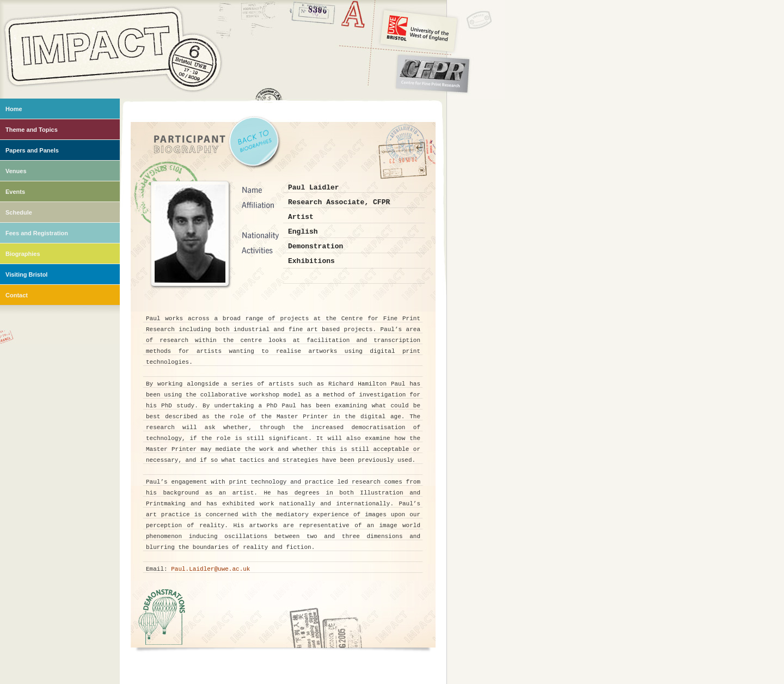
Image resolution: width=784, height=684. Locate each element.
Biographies (23, 254)
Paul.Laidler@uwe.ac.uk (210, 569)
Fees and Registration (37, 233)
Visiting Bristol (26, 274)
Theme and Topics (32, 130)
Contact (17, 295)
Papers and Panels (32, 150)
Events (15, 192)
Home (14, 109)
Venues (16, 171)
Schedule (19, 212)
